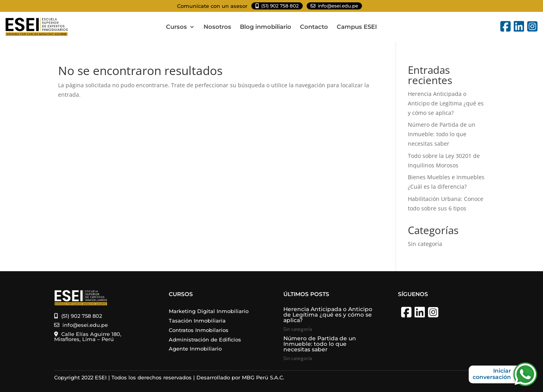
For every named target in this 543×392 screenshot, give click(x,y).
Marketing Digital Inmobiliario (209, 311)
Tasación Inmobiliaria (197, 321)
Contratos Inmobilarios (199, 330)
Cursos (176, 27)
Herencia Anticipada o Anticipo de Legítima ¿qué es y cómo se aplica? (446, 103)
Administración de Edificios (205, 339)
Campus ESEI (357, 27)
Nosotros (217, 27)
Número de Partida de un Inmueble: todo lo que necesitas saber (442, 134)
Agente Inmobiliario (195, 349)
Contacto (314, 27)
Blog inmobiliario (266, 27)
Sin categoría (425, 244)
